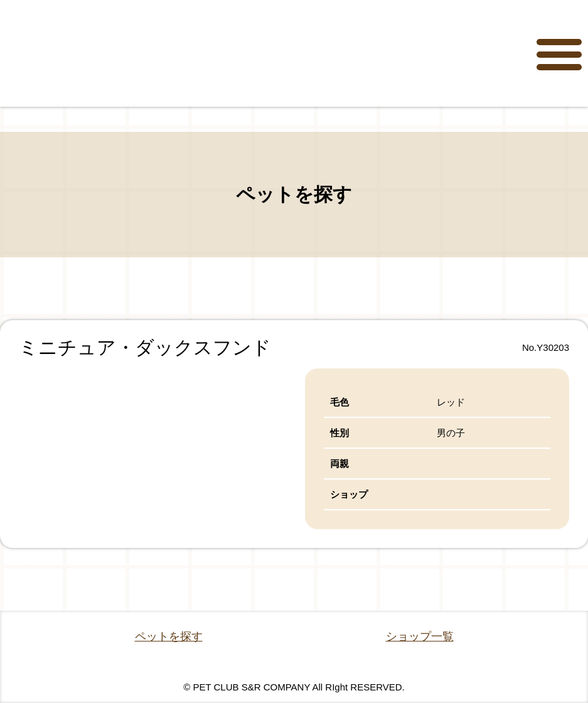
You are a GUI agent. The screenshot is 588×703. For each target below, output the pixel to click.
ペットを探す (169, 636)
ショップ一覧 (420, 636)
